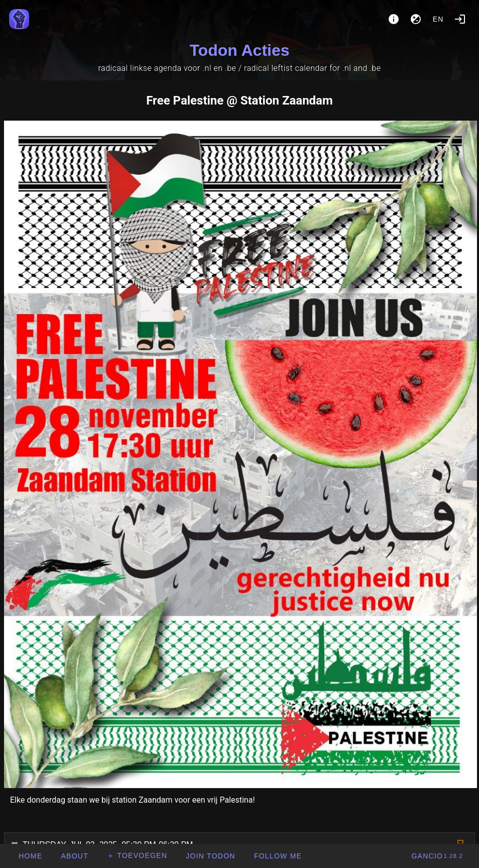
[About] (394, 19)
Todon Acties (239, 50)
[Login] (460, 19)
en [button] (438, 19)
